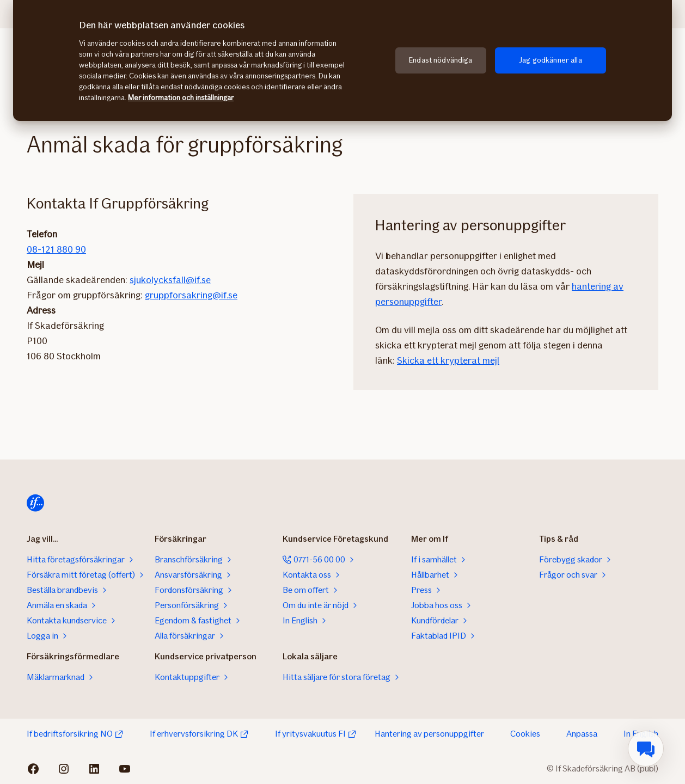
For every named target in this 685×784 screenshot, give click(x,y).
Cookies (525, 734)
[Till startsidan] (35, 503)
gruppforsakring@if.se (191, 295)
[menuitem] (646, 749)
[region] (342, 60)
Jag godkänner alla (551, 60)
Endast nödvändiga (441, 60)
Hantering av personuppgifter (429, 734)
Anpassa (582, 734)
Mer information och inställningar (181, 98)
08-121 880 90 (56, 249)
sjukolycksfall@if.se (170, 280)
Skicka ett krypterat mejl (448, 360)
